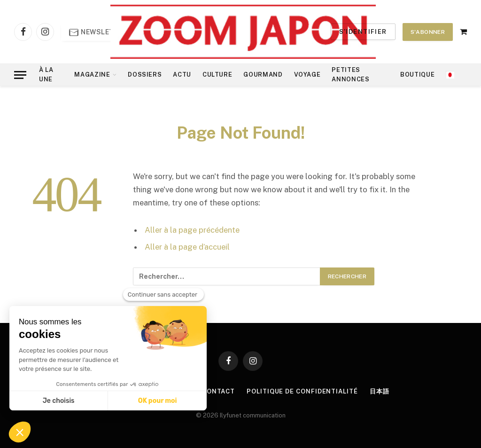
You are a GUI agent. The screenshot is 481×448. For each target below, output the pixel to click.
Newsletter (98, 32)
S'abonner (428, 32)
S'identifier (363, 32)
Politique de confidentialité (302, 391)
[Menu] (20, 75)
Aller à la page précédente (192, 230)
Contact (218, 391)
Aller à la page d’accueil (187, 247)
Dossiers (145, 75)
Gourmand (263, 75)
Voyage (307, 75)
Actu (182, 75)
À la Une (46, 75)
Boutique (417, 75)
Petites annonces (350, 75)
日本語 (380, 391)
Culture (217, 75)
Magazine (92, 75)
